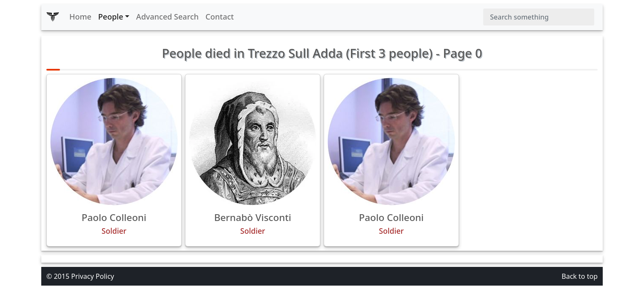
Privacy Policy (93, 276)
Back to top (580, 276)
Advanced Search (167, 17)
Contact (220, 17)
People (111, 17)
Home (80, 17)
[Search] (539, 17)
